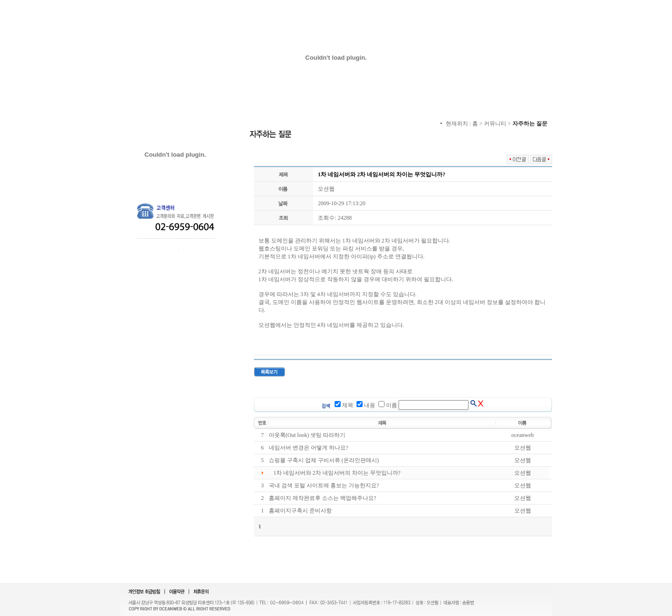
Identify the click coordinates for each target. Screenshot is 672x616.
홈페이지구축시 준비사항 (300, 511)
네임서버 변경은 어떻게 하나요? (308, 448)
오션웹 (326, 189)
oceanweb (523, 435)
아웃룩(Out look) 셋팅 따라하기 (307, 435)
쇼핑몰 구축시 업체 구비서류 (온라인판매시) (324, 460)
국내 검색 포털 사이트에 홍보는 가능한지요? (324, 485)
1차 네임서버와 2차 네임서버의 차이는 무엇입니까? (337, 473)
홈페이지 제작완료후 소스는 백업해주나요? (322, 498)
